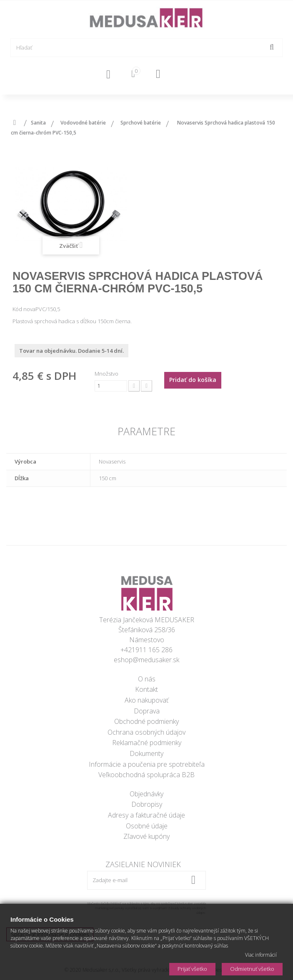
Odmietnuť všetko (252, 969)
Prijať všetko (192, 969)
